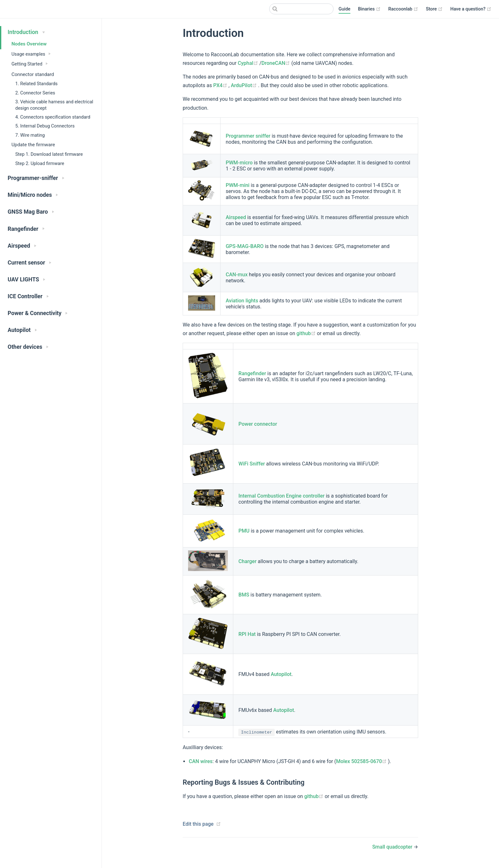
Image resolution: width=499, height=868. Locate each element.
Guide (344, 9)
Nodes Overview (29, 44)
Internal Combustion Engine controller (281, 496)
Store (434, 9)
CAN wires (201, 761)
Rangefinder (252, 373)
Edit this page (198, 824)
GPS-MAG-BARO (245, 246)
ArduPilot (244, 85)
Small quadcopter (393, 847)
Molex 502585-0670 (362, 761)
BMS (244, 595)
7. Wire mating (30, 135)
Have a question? (471, 9)
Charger (247, 561)
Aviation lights (242, 301)
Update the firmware (33, 145)
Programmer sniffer (248, 136)
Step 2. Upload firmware (40, 164)
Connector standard (33, 74)
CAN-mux (237, 275)
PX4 (221, 85)
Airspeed (236, 217)
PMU (244, 531)
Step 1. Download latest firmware (49, 154)
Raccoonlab (403, 9)
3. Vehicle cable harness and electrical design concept (54, 105)
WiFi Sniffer (252, 464)
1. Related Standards (36, 84)
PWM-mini (238, 185)
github (306, 333)
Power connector (258, 424)
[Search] (301, 9)
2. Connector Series (35, 93)
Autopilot (281, 674)
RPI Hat (247, 634)
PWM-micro (239, 163)
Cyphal (249, 63)
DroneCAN (277, 63)
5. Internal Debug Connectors (45, 126)
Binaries (369, 9)
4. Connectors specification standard (53, 117)
